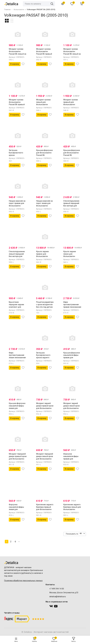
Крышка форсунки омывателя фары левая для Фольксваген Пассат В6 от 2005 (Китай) (17, 409)
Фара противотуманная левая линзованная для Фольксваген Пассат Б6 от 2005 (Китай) (17, 359)
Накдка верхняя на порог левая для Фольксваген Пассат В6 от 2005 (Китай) (44, 206)
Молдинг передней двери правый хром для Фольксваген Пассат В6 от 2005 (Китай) (18, 459)
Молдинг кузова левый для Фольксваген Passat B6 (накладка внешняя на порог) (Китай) (45, 106)
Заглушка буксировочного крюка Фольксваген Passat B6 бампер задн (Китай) (17, 156)
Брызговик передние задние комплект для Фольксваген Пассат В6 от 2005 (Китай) (17, 308)
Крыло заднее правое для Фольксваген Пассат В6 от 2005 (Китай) (44, 256)
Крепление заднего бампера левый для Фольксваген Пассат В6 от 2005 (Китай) (72, 509)
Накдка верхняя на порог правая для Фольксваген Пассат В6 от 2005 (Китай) (17, 206)
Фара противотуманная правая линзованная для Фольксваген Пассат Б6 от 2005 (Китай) (72, 308)
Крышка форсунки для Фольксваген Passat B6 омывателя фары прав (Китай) (72, 155)
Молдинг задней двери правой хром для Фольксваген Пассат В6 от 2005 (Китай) (45, 408)
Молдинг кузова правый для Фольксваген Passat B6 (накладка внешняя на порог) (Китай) (72, 106)
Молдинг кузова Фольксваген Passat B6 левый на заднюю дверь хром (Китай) (17, 54)
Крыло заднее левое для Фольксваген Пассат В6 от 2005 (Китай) (71, 256)
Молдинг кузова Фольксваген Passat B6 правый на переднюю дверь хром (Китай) (17, 105)
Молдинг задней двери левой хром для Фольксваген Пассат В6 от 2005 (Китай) (71, 408)
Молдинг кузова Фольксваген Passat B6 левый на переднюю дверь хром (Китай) (72, 54)
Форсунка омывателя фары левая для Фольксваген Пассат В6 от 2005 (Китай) (17, 511)
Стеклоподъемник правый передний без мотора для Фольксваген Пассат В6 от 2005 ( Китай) (72, 207)
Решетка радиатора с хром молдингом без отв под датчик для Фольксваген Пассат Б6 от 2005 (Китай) (45, 308)
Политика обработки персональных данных (23, 581)
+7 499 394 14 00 (57, 589)
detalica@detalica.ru (58, 597)
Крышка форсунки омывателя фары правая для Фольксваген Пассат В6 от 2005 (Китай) (72, 359)
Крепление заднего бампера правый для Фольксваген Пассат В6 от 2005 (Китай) (45, 509)
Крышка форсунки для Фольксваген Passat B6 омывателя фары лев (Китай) (44, 155)
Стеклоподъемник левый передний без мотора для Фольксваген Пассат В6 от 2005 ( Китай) (17, 258)
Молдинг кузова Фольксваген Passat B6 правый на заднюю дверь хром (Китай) (44, 54)
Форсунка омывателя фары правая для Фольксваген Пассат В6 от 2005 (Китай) (71, 460)
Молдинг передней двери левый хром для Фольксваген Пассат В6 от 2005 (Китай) (45, 459)
